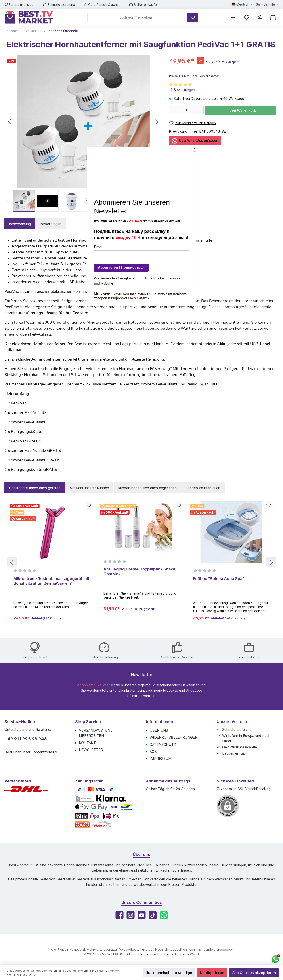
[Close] (195, 148)
